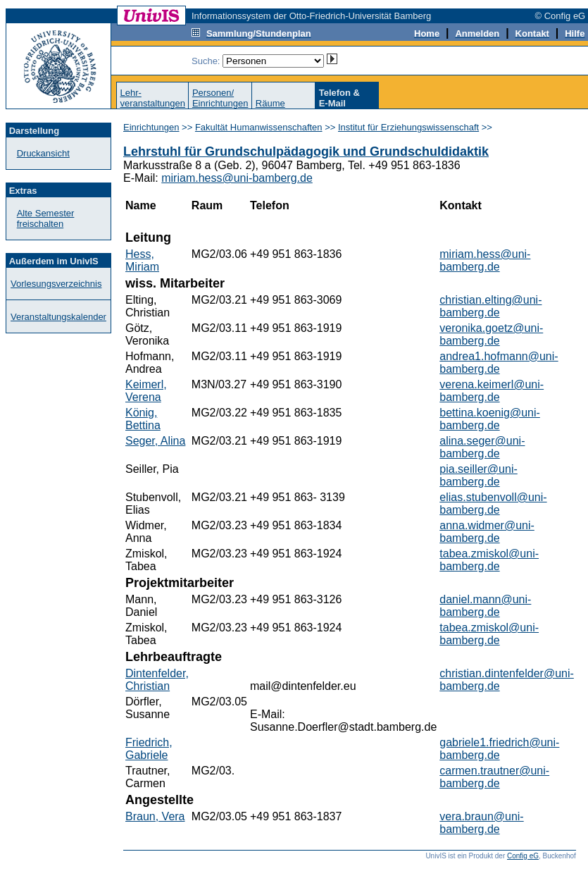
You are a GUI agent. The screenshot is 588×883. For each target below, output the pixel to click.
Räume (270, 103)
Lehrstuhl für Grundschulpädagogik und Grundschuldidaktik (306, 152)
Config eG (523, 856)
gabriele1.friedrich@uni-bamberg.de (499, 749)
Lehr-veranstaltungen (152, 98)
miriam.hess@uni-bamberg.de (237, 178)
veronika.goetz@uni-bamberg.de (491, 334)
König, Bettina (143, 419)
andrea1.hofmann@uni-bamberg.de (499, 363)
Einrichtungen (151, 127)
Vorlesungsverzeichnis (56, 284)
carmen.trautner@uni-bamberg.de (494, 777)
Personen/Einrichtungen (220, 98)
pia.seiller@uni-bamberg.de (478, 475)
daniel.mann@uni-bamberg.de (485, 606)
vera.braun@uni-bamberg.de (481, 823)
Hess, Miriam (142, 260)
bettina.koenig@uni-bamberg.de (490, 419)
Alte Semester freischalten (46, 218)
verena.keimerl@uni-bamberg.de (492, 391)
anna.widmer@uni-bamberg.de (487, 532)
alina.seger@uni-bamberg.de (482, 447)
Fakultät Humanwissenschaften (259, 127)
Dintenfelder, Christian (157, 680)
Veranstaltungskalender (58, 317)
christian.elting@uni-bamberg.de (490, 306)
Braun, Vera (155, 816)
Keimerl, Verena (146, 391)
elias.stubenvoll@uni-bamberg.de (493, 504)
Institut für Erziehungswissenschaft (408, 127)
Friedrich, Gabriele (149, 749)
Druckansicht (43, 153)
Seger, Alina (155, 441)
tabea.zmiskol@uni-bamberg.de (489, 560)
